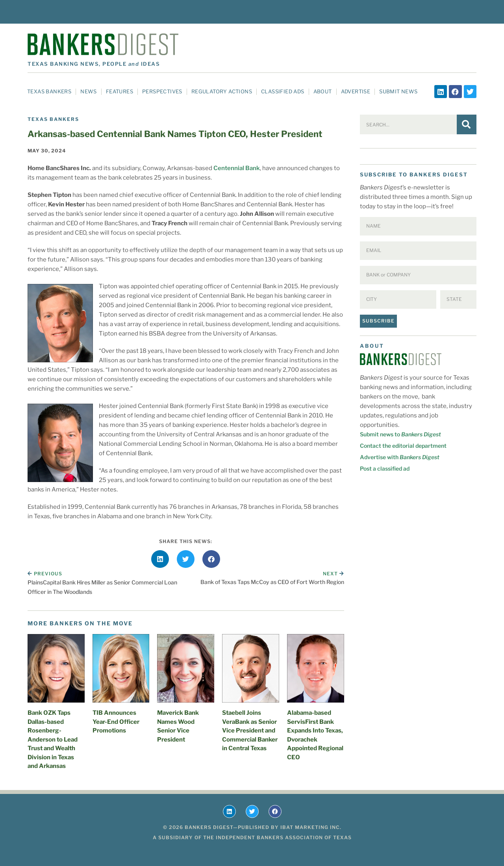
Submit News (398, 91)
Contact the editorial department (403, 446)
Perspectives (162, 91)
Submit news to (400, 434)
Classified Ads (283, 91)
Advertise (356, 91)
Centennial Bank (237, 168)
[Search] (467, 124)
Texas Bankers (49, 91)
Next (334, 574)
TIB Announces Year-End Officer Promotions (116, 722)
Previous (45, 574)
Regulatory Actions (222, 91)
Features (120, 91)
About (323, 91)
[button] (160, 559)
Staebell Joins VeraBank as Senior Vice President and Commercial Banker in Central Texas (250, 731)
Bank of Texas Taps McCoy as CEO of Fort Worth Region (272, 582)
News (89, 91)
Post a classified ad (385, 468)
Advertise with (400, 457)
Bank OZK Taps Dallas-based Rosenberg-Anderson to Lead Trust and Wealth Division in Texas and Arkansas (53, 739)
